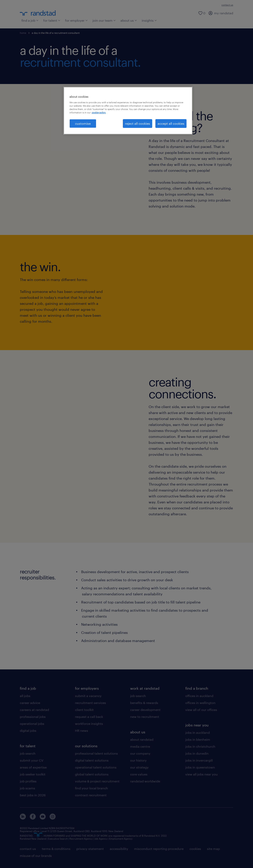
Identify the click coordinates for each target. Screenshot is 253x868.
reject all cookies (138, 123)
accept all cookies (171, 123)
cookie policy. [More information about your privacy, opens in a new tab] (99, 112)
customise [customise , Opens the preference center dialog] (83, 123)
